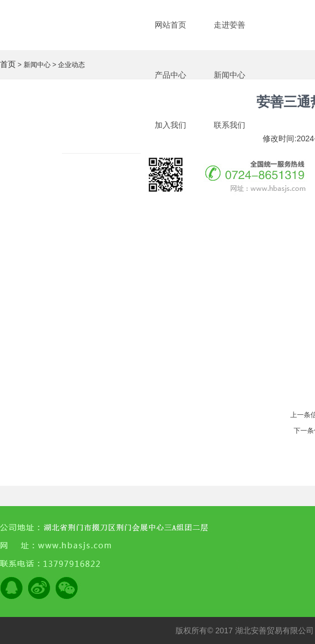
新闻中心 (229, 75)
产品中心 (170, 75)
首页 (8, 64)
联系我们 (229, 125)
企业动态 (71, 65)
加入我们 (170, 125)
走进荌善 (229, 25)
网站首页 (170, 25)
